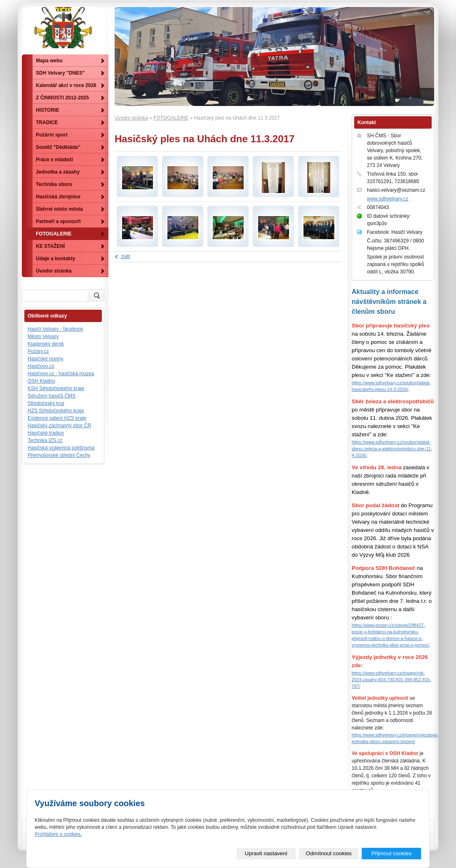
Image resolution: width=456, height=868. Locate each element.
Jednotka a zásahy (58, 172)
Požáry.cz (38, 351)
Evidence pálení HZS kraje (57, 418)
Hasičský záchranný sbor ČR (59, 426)
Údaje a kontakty (55, 259)
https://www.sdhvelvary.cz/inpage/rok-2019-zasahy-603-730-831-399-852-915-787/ (391, 680)
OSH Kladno (41, 381)
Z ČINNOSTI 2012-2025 (62, 98)
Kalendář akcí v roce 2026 (66, 85)
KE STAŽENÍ (50, 246)
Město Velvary (43, 336)
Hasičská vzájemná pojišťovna (61, 448)
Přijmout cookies (392, 853)
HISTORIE (47, 110)
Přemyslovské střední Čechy (59, 455)
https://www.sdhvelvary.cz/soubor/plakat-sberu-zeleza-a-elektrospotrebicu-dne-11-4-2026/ (392, 449)
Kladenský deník (46, 344)
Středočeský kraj (46, 403)
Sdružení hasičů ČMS (52, 396)
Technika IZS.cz (45, 440)
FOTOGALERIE (171, 118)
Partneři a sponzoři (58, 221)
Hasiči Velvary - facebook (55, 329)
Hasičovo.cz (41, 366)
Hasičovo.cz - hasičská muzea (61, 374)
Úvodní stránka (131, 118)
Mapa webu (49, 61)
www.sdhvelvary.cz (388, 199)
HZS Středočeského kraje (56, 411)
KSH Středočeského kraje (56, 388)
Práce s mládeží (54, 160)
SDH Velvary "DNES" (60, 73)
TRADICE (47, 122)
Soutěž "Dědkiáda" (58, 147)
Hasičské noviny (46, 359)
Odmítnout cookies (329, 853)
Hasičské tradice (46, 433)
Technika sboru (54, 184)
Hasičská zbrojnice (58, 197)
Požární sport (52, 135)
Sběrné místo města (59, 209)
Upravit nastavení (266, 853)
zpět (126, 256)
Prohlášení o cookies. (58, 834)
